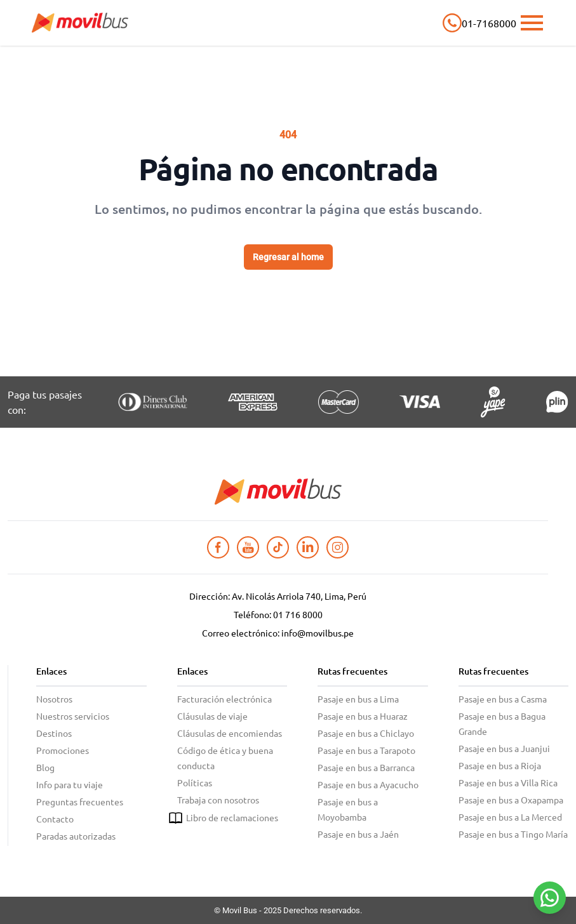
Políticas (195, 782)
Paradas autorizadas (76, 836)
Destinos (54, 733)
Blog (45, 767)
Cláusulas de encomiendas (230, 733)
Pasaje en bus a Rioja (500, 765)
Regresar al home (288, 257)
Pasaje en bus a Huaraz (363, 716)
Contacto (55, 819)
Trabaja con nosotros (218, 800)
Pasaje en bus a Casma (503, 699)
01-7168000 (489, 23)
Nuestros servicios (73, 716)
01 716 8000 (298, 614)
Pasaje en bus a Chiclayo (366, 733)
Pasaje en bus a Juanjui (504, 748)
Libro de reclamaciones (232, 817)
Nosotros (54, 699)
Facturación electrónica (224, 699)
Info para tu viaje (70, 784)
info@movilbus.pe (318, 633)
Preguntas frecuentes (80, 802)
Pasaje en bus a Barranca (366, 767)
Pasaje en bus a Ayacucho (368, 784)
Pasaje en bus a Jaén (358, 834)
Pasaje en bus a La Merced (510, 817)
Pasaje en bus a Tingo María (513, 834)
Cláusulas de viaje (212, 716)
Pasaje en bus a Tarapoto (366, 750)
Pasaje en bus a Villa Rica (508, 782)
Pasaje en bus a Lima (358, 699)
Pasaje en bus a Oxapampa (511, 800)
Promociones (63, 750)
